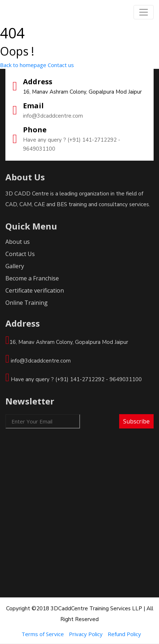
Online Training (27, 303)
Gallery (15, 266)
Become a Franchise (32, 278)
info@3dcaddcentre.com (53, 116)
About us (18, 242)
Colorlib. (121, 639)
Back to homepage (23, 65)
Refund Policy (124, 634)
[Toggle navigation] (144, 12)
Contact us (61, 65)
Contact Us (20, 254)
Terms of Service (43, 634)
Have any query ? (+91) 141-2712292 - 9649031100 (72, 144)
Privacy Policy (86, 634)
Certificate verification (35, 290)
